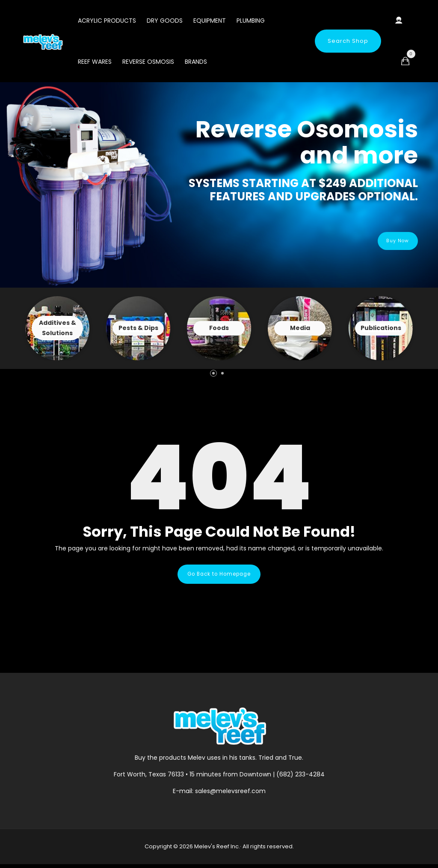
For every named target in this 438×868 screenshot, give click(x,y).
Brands (196, 62)
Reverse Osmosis (148, 62)
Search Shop (348, 41)
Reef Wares (95, 62)
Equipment (210, 21)
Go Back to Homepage (219, 576)
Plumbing (251, 21)
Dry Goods (165, 21)
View (57, 328)
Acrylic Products (107, 21)
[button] (213, 373)
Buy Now (392, 241)
